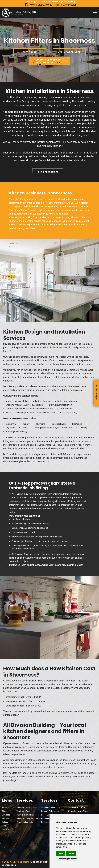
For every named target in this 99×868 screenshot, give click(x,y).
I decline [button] (71, 853)
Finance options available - (50, 1)
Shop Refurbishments (50, 808)
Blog (4, 826)
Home (5, 808)
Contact (5, 829)
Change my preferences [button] (67, 859)
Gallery (5, 822)
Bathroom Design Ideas (27, 808)
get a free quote (48, 172)
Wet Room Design (24, 811)
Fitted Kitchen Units (25, 822)
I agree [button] (60, 853)
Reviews (5, 818)
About (5, 811)
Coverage (6, 815)
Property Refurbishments (52, 811)
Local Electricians (49, 815)
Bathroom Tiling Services (27, 818)
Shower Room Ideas (25, 815)
